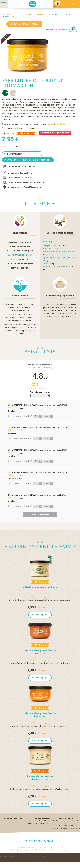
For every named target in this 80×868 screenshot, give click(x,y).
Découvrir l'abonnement (56, 30)
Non (49, 416)
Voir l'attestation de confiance (40, 365)
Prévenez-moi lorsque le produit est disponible (28, 160)
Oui (38, 416)
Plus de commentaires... (40, 515)
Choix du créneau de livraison (40, 824)
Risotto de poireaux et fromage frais (40, 778)
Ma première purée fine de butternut (40, 715)
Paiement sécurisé (13, 819)
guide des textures (56, 124)
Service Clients (66, 819)
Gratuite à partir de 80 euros (40, 822)
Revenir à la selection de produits (25, 24)
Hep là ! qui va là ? (60, 7)
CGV (19, 857)
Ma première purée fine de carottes (40, 652)
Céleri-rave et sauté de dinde (40, 587)
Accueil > (7, 14)
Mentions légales (7, 857)
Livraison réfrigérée (40, 819)
